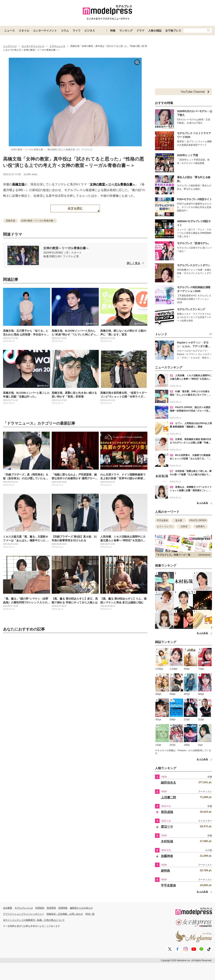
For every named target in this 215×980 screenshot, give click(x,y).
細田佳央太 (168, 783)
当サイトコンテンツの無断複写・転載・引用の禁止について (34, 920)
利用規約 (40, 908)
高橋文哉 (18, 184)
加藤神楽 (167, 856)
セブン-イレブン (165, 527)
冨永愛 (179, 520)
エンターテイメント (45, 31)
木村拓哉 (167, 841)
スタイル (24, 31)
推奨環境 (51, 908)
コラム (65, 31)
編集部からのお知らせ (81, 908)
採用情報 (63, 908)
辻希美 (184, 527)
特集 (113, 31)
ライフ (77, 31)
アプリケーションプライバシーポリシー (24, 914)
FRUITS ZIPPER (198, 520)
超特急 (165, 871)
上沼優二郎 (168, 797)
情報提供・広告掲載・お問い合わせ (65, 914)
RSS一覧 (90, 914)
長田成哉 (167, 812)
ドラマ (140, 31)
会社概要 (8, 908)
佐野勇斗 (200, 527)
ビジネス (90, 31)
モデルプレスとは (24, 908)
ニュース (9, 31)
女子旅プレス (173, 31)
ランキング (126, 31)
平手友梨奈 (162, 520)
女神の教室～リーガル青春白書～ (113, 184)
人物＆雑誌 (155, 31)
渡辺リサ (167, 827)
